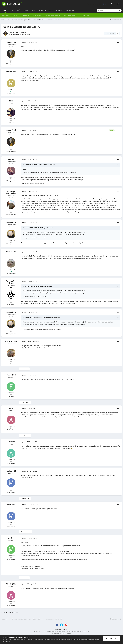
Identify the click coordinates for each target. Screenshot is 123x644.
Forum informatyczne (70, 15)
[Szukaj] (107, 10)
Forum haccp (37, 15)
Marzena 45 (11, 252)
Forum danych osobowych (52, 15)
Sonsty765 (22, 32)
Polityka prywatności (62, 629)
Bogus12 (11, 159)
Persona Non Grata (11, 282)
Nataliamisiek (11, 341)
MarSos (11, 538)
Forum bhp (15, 15)
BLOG (51, 10)
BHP (12, 10)
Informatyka (42, 10)
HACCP (26, 10)
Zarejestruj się (115, 4)
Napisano (29, 42)
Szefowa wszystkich (11, 192)
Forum (5, 11)
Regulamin (59, 10)
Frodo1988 (11, 375)
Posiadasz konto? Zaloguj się (97, 4)
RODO (33, 10)
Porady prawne (84, 15)
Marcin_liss (11, 72)
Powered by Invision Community (62, 633)
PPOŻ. (18, 10)
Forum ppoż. (26, 15)
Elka (11, 101)
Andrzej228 (11, 584)
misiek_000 (11, 471)
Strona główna (70, 10)
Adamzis (11, 442)
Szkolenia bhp (26, 34)
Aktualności (5, 15)
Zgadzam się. (111, 638)
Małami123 (11, 222)
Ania (11, 408)
